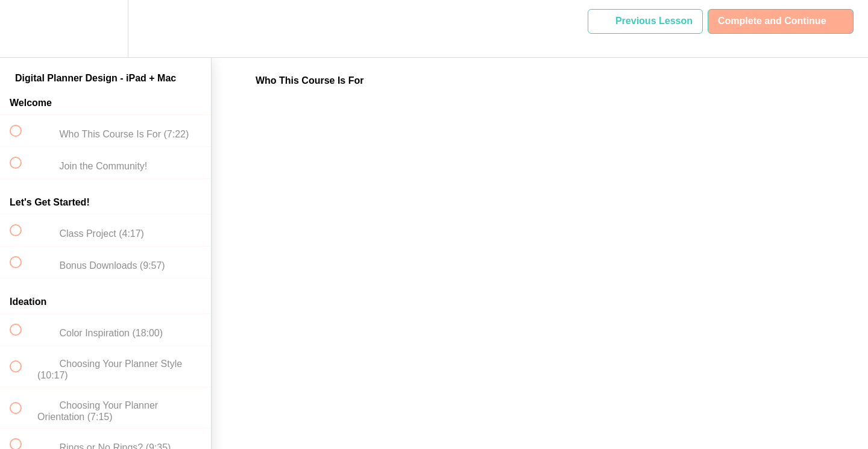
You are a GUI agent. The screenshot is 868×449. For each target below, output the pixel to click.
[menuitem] (105, 29)
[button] (22, 29)
